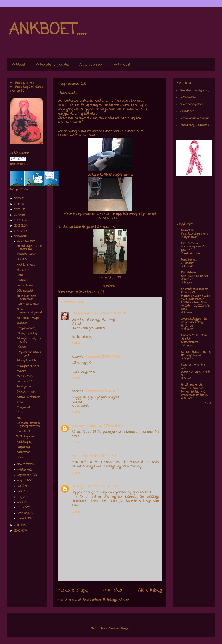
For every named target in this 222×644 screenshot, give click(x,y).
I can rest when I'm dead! (193, 367)
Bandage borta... (26, 387)
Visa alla (208, 403)
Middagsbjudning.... (28, 334)
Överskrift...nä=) (26, 392)
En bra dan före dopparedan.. (26, 298)
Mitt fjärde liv (190, 243)
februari (23, 513)
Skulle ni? (23, 270)
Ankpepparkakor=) (28, 366)
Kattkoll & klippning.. (29, 397)
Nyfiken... (22, 371)
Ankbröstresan (91, 65)
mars (21, 508)
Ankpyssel (122, 65)
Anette (76, 456)
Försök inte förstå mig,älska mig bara (193, 387)
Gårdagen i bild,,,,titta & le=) (29, 340)
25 (22, 91)
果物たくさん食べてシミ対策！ (196, 374)
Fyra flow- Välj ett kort (194, 234)
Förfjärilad (187, 326)
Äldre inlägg (150, 590)
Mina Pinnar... (189, 260)
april (20, 502)
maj (20, 497)
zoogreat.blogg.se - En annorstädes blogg (194, 321)
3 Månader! (188, 263)
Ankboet (19, 65)
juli (20, 486)
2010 (17, 237)
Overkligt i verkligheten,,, (194, 91)
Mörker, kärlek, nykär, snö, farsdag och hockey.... (195, 394)
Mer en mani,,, (25, 377)
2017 (17, 199)
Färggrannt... (24, 408)
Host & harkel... (26, 265)
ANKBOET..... (48, 30)
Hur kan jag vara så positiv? (193, 248)
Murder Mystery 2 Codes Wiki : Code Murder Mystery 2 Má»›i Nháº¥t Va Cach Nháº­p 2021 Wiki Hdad (196, 303)
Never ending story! (192, 104)
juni (20, 492)
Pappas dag (23, 447)
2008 (18, 531)
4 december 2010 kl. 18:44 (104, 426)
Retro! (20, 275)
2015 (17, 210)
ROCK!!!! (21, 347)
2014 (17, 215)
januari (22, 519)
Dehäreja (78, 487)
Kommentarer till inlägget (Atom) (106, 600)
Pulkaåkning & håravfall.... (195, 125)
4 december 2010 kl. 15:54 (102, 357)
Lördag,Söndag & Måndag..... (196, 118)
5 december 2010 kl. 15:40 (100, 456)
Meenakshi (188, 231)
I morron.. (22, 458)
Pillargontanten (82, 314)
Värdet (21, 413)
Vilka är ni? (187, 111)
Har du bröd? (25, 382)
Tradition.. (22, 323)
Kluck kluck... (24, 432)
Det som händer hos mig (196, 352)
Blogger (125, 629)
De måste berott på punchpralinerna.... (29, 425)
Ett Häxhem (188, 273)
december (24, 242)
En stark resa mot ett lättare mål (195, 291)
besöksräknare (19, 164)
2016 (18, 204)
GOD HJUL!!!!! (25, 291)
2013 (17, 221)
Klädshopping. (25, 442)
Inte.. (19, 418)
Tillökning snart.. (26, 437)
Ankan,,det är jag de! (52, 65)
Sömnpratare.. (188, 98)
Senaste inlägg (73, 590)
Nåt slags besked (191, 355)
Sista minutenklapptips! (29, 311)
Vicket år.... (23, 260)
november (24, 464)
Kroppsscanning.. (26, 329)
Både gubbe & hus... (28, 361)
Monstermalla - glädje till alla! (194, 337)
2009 (18, 525)
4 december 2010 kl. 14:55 (111, 314)
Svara (76, 343)
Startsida (113, 590)
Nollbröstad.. (24, 452)
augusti (22, 481)
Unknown (78, 426)
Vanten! (21, 281)
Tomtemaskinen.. (27, 255)
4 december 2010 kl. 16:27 (102, 391)
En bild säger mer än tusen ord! (30, 248)
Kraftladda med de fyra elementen (195, 278)
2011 (17, 231)
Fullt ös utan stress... (29, 305)
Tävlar (20, 403)
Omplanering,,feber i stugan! (29, 354)
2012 (18, 226)
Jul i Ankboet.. (25, 286)
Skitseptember (190, 342)
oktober (22, 470)
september (24, 475)
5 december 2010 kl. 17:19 (102, 487)
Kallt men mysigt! (28, 318)
